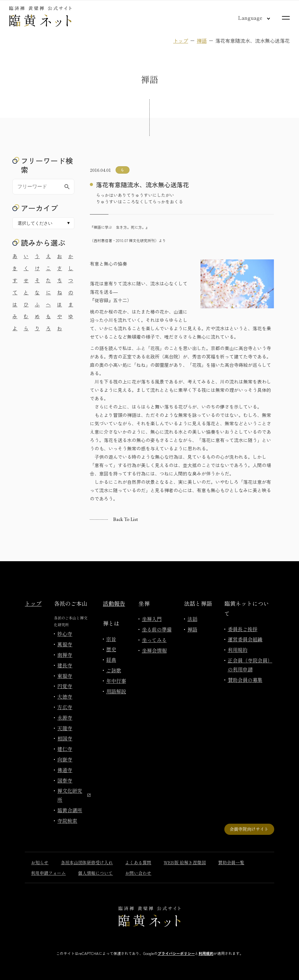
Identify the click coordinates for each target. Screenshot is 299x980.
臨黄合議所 (70, 810)
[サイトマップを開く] (286, 18)
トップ (181, 41)
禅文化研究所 (74, 795)
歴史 (111, 649)
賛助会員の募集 (245, 680)
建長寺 (65, 665)
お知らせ (40, 862)
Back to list (125, 519)
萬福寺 (65, 644)
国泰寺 (65, 780)
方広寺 (65, 707)
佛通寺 (65, 770)
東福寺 (65, 676)
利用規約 (238, 650)
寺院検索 (67, 821)
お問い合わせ (138, 873)
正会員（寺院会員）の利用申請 (250, 665)
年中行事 (116, 681)
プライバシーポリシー (176, 953)
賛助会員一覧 (231, 862)
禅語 (202, 41)
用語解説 (116, 691)
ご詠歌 (114, 670)
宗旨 (111, 639)
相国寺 (65, 738)
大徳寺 (65, 696)
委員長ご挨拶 (243, 629)
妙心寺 (65, 634)
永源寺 (65, 718)
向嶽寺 (65, 759)
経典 (111, 660)
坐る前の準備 (157, 629)
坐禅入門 (152, 619)
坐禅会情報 (154, 650)
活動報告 (114, 603)
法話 (192, 619)
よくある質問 (138, 862)
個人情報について (95, 873)
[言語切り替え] (249, 18)
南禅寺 (65, 655)
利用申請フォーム (48, 873)
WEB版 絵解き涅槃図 (185, 862)
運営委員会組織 (245, 639)
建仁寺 (65, 749)
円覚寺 (65, 686)
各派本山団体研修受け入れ (87, 862)
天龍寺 (65, 728)
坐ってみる (154, 640)
